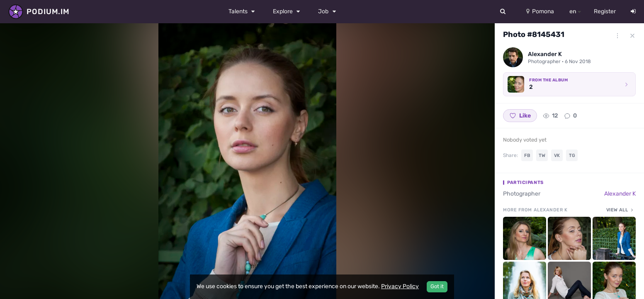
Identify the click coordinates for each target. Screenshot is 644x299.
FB (527, 156)
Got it (437, 286)
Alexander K (620, 194)
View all (621, 210)
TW (542, 156)
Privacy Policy (400, 286)
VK (557, 156)
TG (572, 156)
